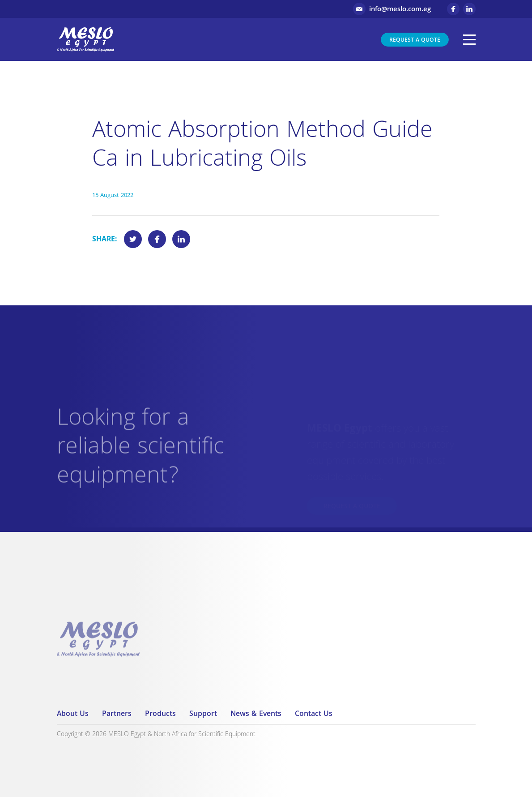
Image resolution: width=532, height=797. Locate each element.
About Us (73, 714)
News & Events (256, 714)
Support (203, 714)
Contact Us (314, 714)
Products (160, 714)
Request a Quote (415, 41)
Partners (117, 714)
